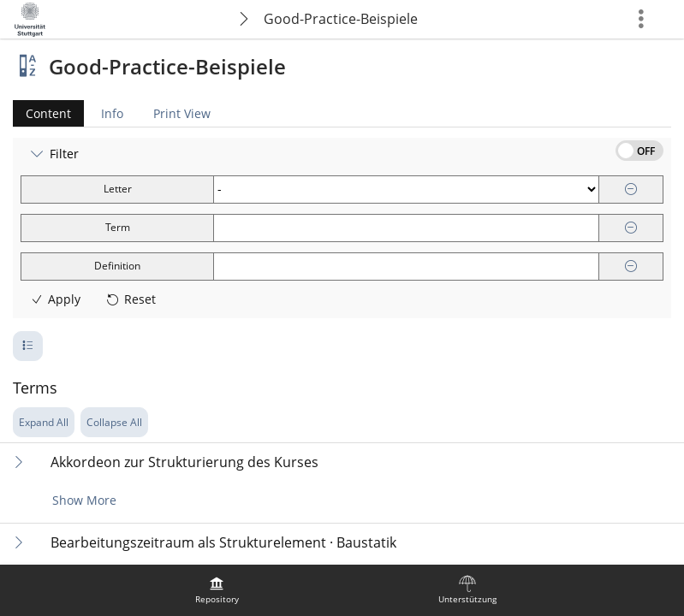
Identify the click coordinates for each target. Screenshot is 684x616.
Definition (117, 266)
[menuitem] (217, 590)
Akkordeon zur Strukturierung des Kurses (184, 462)
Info (112, 113)
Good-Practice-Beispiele (341, 19)
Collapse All (114, 422)
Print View (182, 113)
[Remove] (631, 190)
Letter (118, 189)
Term (118, 227)
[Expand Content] (19, 462)
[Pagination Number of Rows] (28, 346)
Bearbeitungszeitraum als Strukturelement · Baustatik (223, 543)
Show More (84, 500)
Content (42, 113)
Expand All (44, 422)
